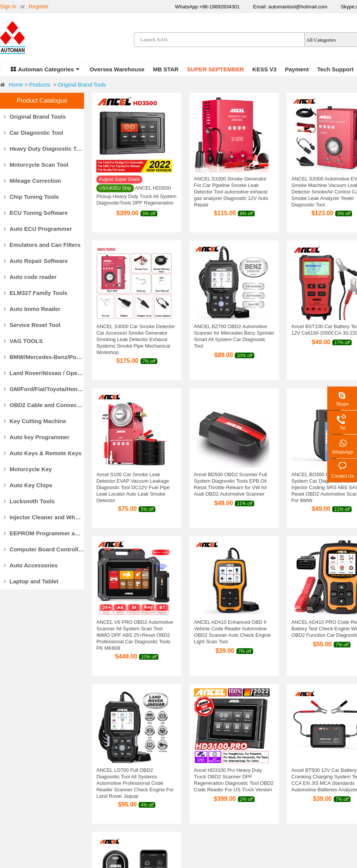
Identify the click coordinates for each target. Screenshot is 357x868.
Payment (297, 69)
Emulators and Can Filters (42, 245)
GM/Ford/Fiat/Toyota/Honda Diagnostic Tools (44, 389)
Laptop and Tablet (31, 581)
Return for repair (229, 794)
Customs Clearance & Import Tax (133, 794)
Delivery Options (113, 775)
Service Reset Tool (32, 325)
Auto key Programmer (37, 437)
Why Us (9, 765)
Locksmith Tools (29, 501)
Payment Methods (115, 765)
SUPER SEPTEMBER (216, 69)
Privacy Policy (227, 804)
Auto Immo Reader (32, 309)
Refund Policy (226, 784)
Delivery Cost (109, 784)
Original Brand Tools (82, 85)
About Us (11, 775)
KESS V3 (264, 69)
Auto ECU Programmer (38, 229)
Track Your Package (117, 804)
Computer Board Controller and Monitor (44, 549)
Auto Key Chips (28, 485)
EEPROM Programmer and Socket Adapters (44, 533)
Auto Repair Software (36, 261)
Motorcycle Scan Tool (36, 165)
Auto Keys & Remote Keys (43, 453)
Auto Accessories (31, 565)
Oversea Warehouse (117, 69)
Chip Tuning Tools (31, 197)
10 (322, 691)
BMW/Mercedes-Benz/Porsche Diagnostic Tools (44, 357)
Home (16, 85)
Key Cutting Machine (35, 421)
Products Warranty (232, 765)
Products (40, 85)
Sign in (8, 6)
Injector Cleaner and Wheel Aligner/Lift (44, 517)
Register (39, 6)
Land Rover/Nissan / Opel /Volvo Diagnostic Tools (44, 373)
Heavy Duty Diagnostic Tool (44, 149)
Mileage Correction (32, 181)
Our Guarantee (18, 784)
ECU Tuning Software (36, 213)
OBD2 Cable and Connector (44, 405)
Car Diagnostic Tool (34, 133)
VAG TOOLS (23, 341)
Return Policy (226, 775)
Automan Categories (45, 69)
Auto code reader (30, 277)
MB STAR (166, 69)
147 (347, 691)
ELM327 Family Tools (36, 293)
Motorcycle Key (28, 469)
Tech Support (336, 69)
